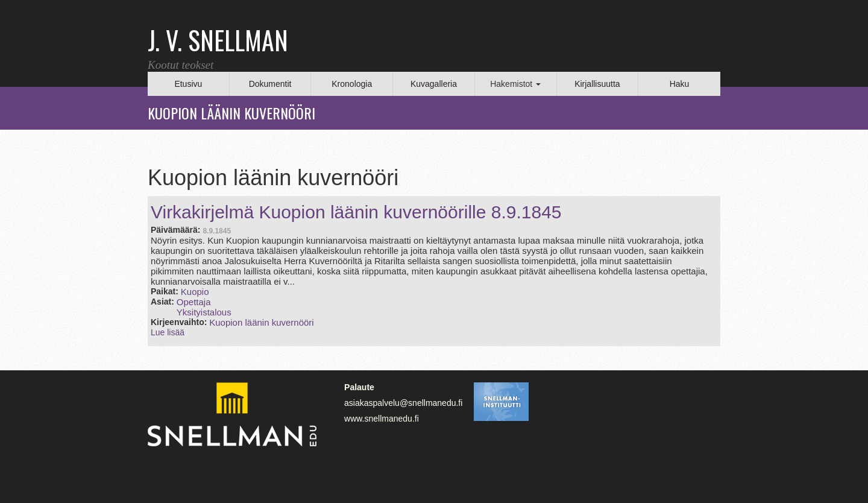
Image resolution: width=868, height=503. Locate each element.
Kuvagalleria (434, 84)
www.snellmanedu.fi (382, 419)
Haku (680, 84)
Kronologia (352, 84)
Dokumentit (270, 84)
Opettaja (194, 302)
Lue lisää (168, 332)
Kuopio (195, 292)
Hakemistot (515, 84)
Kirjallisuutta (597, 84)
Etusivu (188, 84)
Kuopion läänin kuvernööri (261, 322)
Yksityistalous (204, 312)
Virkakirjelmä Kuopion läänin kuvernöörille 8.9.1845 (356, 212)
